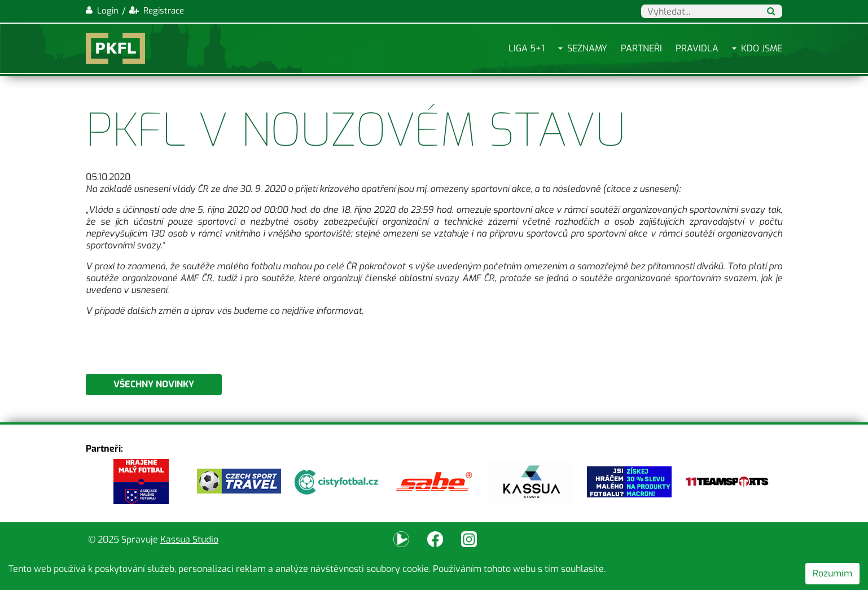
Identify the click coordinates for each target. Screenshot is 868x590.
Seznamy (587, 48)
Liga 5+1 (527, 48)
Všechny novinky (154, 384)
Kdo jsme (762, 48)
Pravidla (697, 48)
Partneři (641, 48)
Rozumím (832, 573)
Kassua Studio (189, 539)
